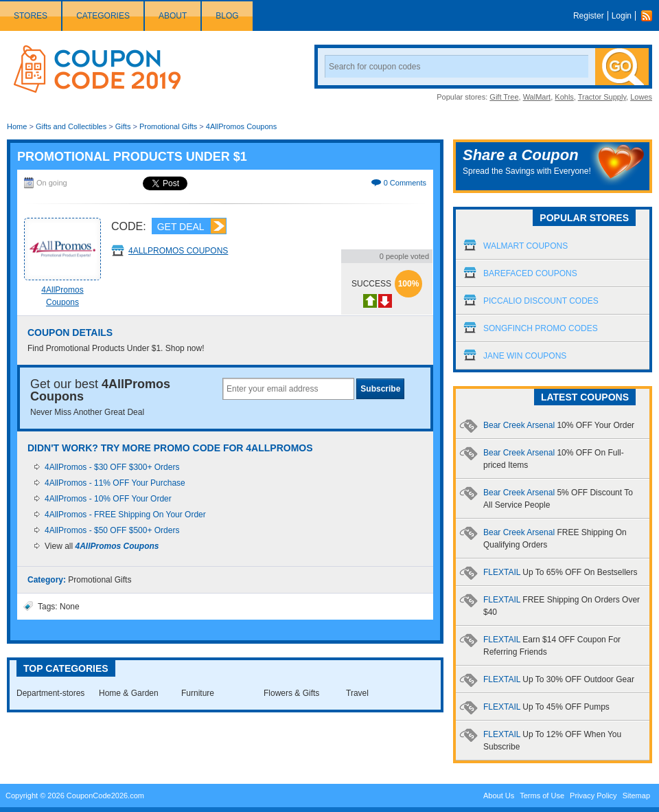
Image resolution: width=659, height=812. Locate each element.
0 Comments (405, 183)
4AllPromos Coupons (241, 126)
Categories (103, 16)
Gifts (123, 126)
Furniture (198, 693)
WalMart (537, 97)
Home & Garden (129, 693)
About (173, 16)
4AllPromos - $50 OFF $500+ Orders (112, 530)
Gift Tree (504, 97)
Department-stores (50, 693)
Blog (227, 16)
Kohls (564, 97)
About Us (499, 796)
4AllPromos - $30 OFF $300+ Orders (112, 467)
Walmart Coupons (525, 246)
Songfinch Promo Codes (541, 328)
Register (589, 16)
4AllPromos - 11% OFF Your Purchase (115, 483)
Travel (357, 693)
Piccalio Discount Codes (541, 301)
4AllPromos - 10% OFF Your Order (108, 499)
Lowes (641, 97)
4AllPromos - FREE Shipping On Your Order (125, 515)
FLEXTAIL (560, 572)
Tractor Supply (602, 97)
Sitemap (636, 796)
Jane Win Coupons (525, 356)
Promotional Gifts (168, 126)
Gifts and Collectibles (71, 126)
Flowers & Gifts (291, 693)
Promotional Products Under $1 (132, 157)
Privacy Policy (593, 796)
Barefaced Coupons (530, 273)
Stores (31, 16)
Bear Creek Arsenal (559, 425)
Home (17, 126)
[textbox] (288, 389)
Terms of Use (542, 796)
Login (622, 16)
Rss (650, 16)
